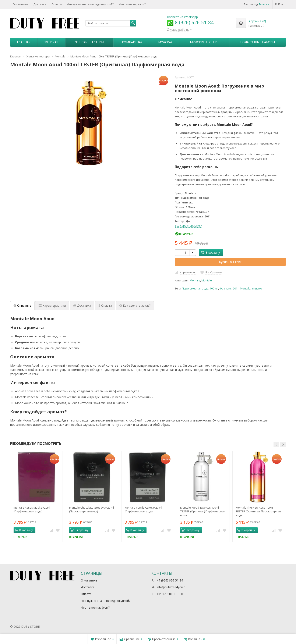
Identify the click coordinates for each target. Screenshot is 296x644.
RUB (279, 4)
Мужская (165, 42)
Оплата (57, 4)
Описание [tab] (22, 305)
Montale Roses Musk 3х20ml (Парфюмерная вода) (32, 509)
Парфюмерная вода (195, 289)
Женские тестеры (89, 42)
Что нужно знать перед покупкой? (90, 4)
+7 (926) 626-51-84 (170, 580)
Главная (24, 42)
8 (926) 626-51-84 (190, 22)
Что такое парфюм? (132, 4)
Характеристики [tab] (52, 305)
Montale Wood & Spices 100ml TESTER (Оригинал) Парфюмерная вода (203, 511)
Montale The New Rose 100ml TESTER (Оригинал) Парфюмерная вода (258, 511)
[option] (36, 496)
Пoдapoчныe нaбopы (258, 42)
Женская (51, 42)
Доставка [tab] (82, 305)
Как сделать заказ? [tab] (135, 305)
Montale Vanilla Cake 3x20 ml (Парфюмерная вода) (143, 509)
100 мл (214, 289)
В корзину (210, 252)
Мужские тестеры (205, 42)
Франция (225, 289)
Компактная (132, 42)
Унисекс (257, 289)
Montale (195, 280)
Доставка (40, 4)
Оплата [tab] (105, 305)
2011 (236, 289)
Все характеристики (188, 225)
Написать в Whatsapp (182, 17)
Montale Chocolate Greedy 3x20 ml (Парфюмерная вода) (91, 509)
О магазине (21, 4)
